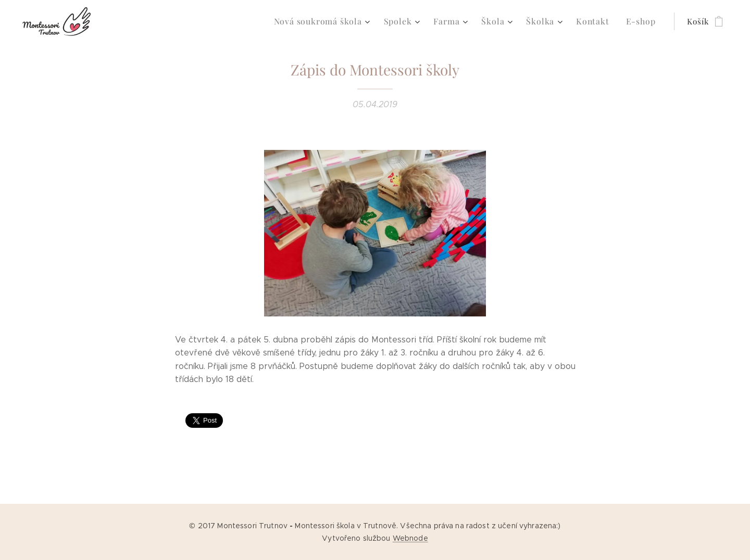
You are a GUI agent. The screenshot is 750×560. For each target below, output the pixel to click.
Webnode (410, 538)
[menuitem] (336, 21)
